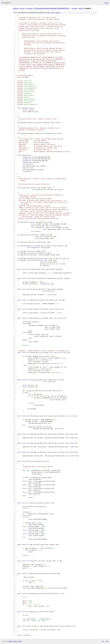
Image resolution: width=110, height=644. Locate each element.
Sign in (106, 3)
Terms (20, 641)
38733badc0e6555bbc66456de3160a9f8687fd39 (51, 8)
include (75, 8)
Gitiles (10, 641)
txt (103, 641)
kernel (22, 8)
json (107, 641)
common (29, 8)
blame (57, 13)
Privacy (15, 641)
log (53, 13)
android (16, 8)
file (48, 13)
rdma (81, 8)
